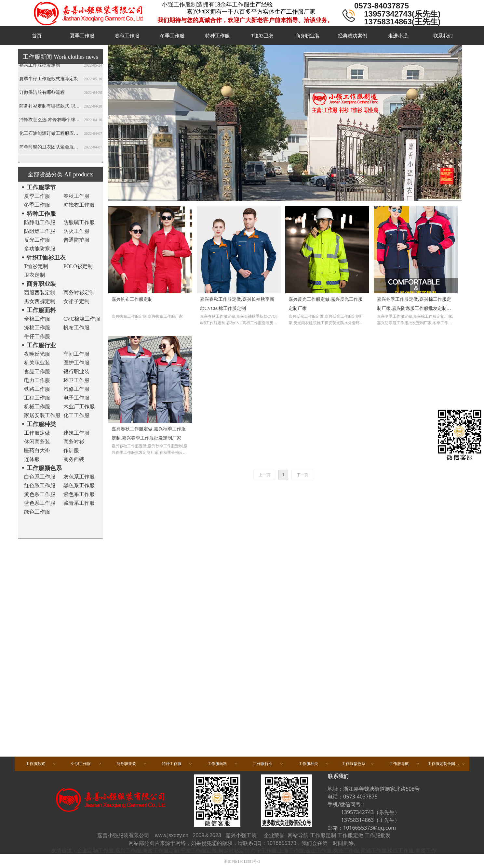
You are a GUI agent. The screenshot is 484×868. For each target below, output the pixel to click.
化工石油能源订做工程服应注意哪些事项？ (50, 134)
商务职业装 (132, 764)
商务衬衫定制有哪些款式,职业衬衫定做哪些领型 (50, 107)
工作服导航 (405, 764)
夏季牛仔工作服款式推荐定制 (49, 80)
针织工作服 (87, 764)
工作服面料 (223, 764)
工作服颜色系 (358, 764)
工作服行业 (268, 764)
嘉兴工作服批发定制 (40, 66)
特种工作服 (177, 764)
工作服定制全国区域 (447, 764)
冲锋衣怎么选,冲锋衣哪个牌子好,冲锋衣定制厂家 (50, 121)
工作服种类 (314, 764)
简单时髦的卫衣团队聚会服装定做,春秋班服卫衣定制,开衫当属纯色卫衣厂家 (50, 148)
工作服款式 (41, 764)
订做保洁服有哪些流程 (42, 93)
